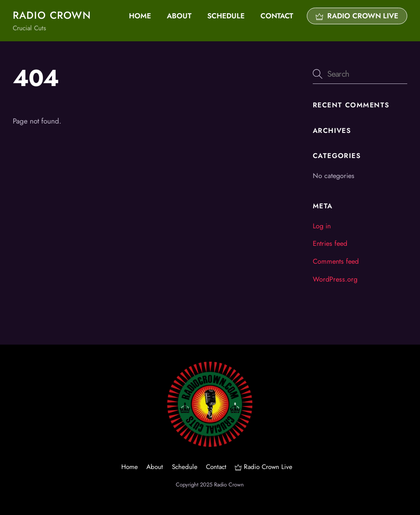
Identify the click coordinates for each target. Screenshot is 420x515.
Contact (277, 16)
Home (140, 16)
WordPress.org (335, 279)
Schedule (226, 16)
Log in (322, 226)
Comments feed (336, 261)
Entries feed (330, 243)
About (179, 16)
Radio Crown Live (357, 16)
